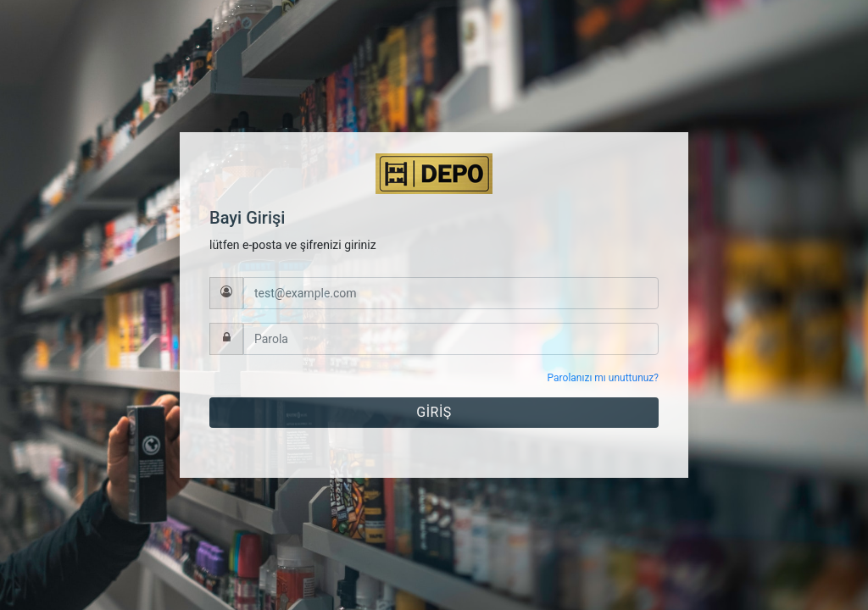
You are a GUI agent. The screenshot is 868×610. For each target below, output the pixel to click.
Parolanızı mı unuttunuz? (603, 378)
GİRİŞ (434, 412)
